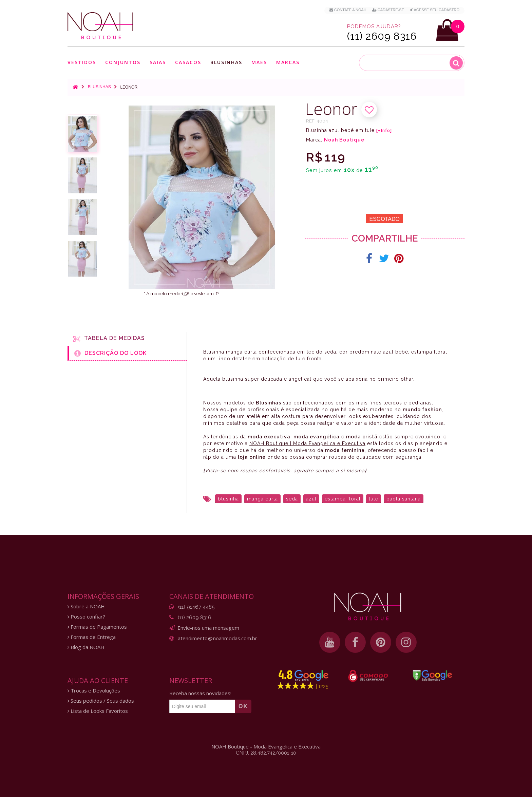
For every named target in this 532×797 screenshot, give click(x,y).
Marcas (288, 62)
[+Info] (384, 131)
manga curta (262, 499)
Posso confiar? (86, 617)
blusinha (228, 499)
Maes (259, 62)
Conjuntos (123, 62)
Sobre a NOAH (86, 606)
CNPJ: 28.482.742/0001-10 (266, 753)
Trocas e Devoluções (94, 691)
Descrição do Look (110, 353)
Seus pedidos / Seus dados (101, 701)
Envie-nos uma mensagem (208, 628)
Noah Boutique (344, 140)
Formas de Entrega (92, 637)
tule (374, 499)
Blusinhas (226, 62)
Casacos (188, 62)
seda (292, 499)
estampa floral (343, 499)
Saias (158, 62)
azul (311, 499)
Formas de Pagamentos (97, 627)
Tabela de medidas (109, 339)
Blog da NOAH (86, 647)
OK (243, 706)
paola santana (404, 499)
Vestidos (82, 62)
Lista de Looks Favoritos (98, 711)
